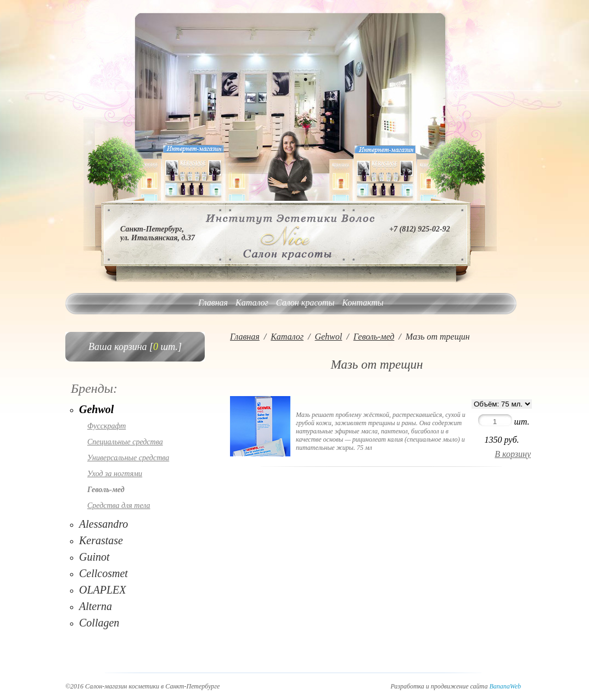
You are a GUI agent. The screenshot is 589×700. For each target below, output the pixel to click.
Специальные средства (125, 442)
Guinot (94, 557)
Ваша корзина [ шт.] (135, 347)
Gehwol (96, 409)
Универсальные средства (128, 458)
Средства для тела (119, 506)
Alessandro (103, 524)
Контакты (363, 303)
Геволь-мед (106, 490)
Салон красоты (305, 303)
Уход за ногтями (115, 474)
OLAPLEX (103, 590)
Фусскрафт (106, 426)
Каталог (252, 303)
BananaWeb (505, 686)
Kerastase (101, 540)
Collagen (99, 623)
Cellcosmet (103, 573)
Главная (213, 303)
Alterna (96, 606)
